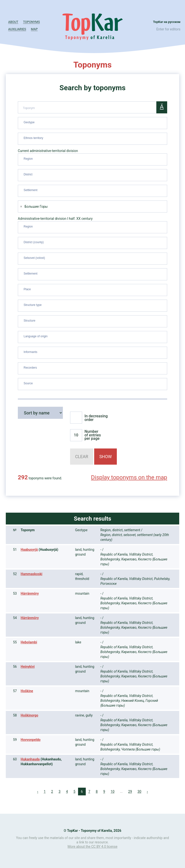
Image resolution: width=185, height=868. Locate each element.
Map (34, 29)
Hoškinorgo (30, 715)
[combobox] (92, 123)
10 (112, 792)
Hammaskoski (32, 574)
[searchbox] (93, 122)
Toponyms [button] (32, 22)
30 (139, 792)
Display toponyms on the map (129, 477)
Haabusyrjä (29, 550)
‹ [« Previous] (38, 792)
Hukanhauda (30, 759)
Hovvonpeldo (31, 740)
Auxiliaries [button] (17, 29)
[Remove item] (21, 207)
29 (130, 792)
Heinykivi (28, 667)
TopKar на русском (167, 22)
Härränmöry (30, 593)
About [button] (13, 22)
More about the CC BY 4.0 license (93, 847)
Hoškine (27, 691)
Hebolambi (29, 642)
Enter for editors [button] (168, 29)
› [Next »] (147, 792)
